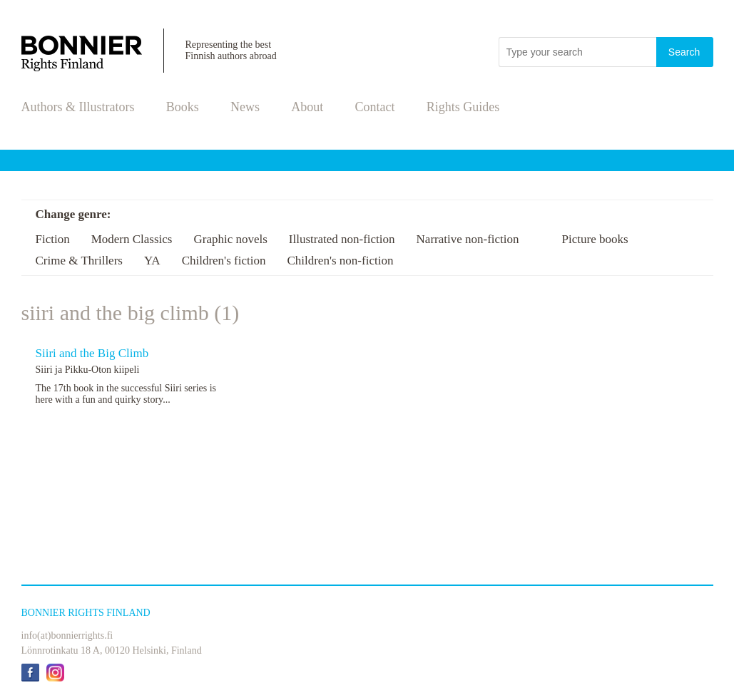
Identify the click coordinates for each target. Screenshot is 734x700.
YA (152, 261)
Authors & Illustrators (78, 107)
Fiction (53, 239)
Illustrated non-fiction (342, 239)
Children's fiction (224, 261)
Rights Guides (463, 107)
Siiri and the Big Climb (92, 353)
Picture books (595, 239)
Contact (375, 107)
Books (183, 107)
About (307, 107)
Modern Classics (132, 239)
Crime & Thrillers (79, 261)
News (245, 107)
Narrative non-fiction (468, 239)
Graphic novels (230, 239)
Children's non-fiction (340, 261)
